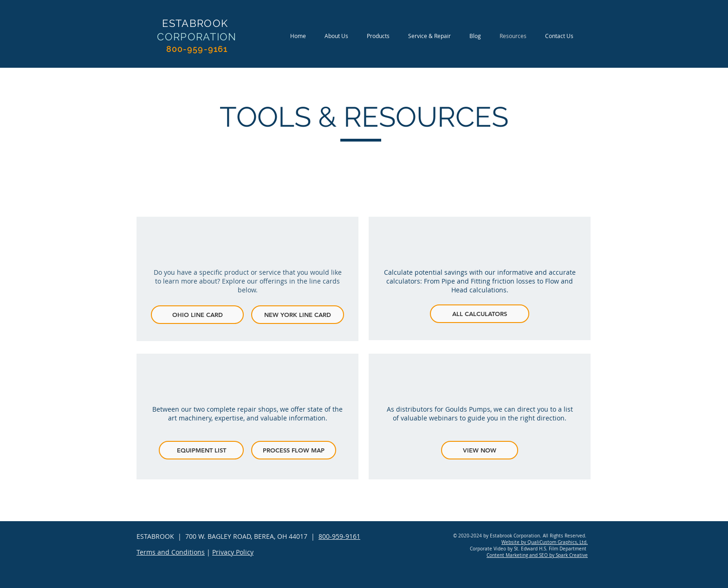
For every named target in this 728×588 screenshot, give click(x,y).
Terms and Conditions (171, 552)
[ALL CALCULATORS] (480, 314)
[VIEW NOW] (480, 450)
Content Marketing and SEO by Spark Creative (537, 555)
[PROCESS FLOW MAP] (294, 450)
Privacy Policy (233, 552)
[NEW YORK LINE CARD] (298, 315)
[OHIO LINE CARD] (197, 315)
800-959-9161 (339, 536)
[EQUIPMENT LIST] (201, 450)
